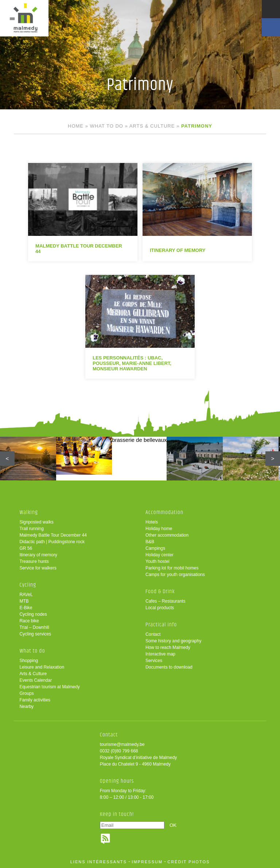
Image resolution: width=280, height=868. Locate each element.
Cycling (28, 585)
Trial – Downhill (34, 627)
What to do (107, 126)
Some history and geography (173, 641)
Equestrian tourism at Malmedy (49, 687)
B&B (150, 542)
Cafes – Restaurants (165, 601)
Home (76, 126)
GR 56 (26, 548)
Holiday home (159, 529)
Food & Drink (160, 591)
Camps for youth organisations (175, 575)
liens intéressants (99, 862)
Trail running (31, 529)
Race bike (29, 621)
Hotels (152, 522)
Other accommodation (167, 535)
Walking (29, 512)
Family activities (35, 700)
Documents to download (169, 667)
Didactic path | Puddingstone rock (52, 542)
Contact (153, 634)
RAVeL (26, 595)
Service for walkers (38, 568)
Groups (26, 693)
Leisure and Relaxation (42, 667)
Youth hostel (157, 561)
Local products (160, 608)
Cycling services (35, 634)
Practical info (161, 625)
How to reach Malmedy (168, 647)
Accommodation (164, 512)
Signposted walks (36, 522)
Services (154, 661)
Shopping (29, 661)
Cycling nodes (33, 614)
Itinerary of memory (38, 555)
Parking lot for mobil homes (172, 568)
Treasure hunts (34, 561)
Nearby (26, 707)
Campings (155, 548)
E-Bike (26, 608)
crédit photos (188, 862)
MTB (24, 601)
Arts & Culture (152, 126)
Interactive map (160, 654)
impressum (147, 862)
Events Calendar (36, 680)
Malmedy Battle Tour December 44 (53, 535)
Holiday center (160, 555)
